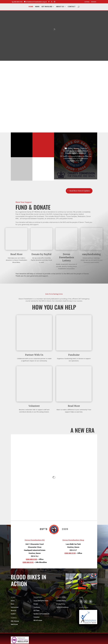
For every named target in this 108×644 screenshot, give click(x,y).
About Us (60, 7)
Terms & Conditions (62, 607)
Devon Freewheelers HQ (35, 540)
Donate (94, 2)
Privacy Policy (61, 604)
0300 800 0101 (28, 562)
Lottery (87, 2)
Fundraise (37, 607)
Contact (72, 7)
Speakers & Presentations (41, 614)
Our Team (37, 611)
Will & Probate (38, 620)
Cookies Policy (61, 601)
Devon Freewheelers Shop (73, 540)
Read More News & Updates (79, 191)
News (37, 7)
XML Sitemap (15, 621)
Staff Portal (14, 625)
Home (31, 7)
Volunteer (37, 617)
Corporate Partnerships (41, 601)
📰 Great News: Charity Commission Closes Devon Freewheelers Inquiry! (76, 151)
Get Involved (47, 7)
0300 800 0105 (31, 559)
